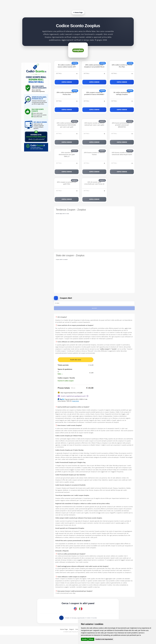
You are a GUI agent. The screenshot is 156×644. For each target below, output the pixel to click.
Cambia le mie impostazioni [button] (104, 639)
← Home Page (78, 12)
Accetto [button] (84, 639)
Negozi (72, 639)
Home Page (64, 639)
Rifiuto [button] (91, 639)
